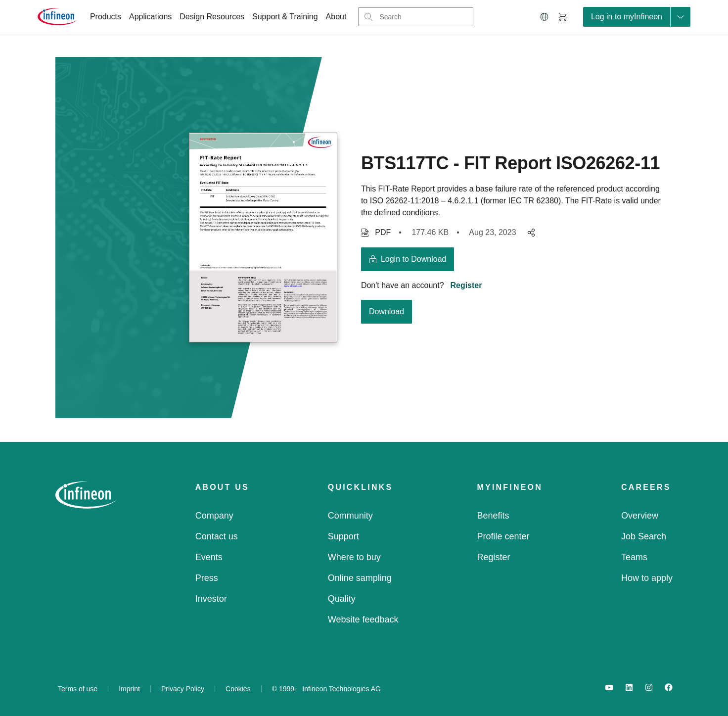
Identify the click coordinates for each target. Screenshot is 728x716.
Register (466, 285)
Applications (150, 17)
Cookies (238, 689)
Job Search (644, 536)
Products (106, 17)
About (336, 17)
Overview (640, 516)
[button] (545, 17)
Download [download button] (387, 311)
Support (343, 536)
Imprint (129, 689)
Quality (342, 599)
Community (350, 516)
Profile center (503, 536)
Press (207, 578)
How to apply (647, 578)
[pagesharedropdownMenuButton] (530, 233)
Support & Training (285, 17)
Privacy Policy (183, 689)
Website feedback (363, 620)
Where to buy (354, 557)
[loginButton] (637, 17)
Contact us (217, 536)
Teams (634, 557)
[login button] (408, 259)
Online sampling (360, 578)
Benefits (493, 516)
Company (214, 516)
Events (209, 557)
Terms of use (78, 689)
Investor (211, 599)
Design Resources (212, 17)
